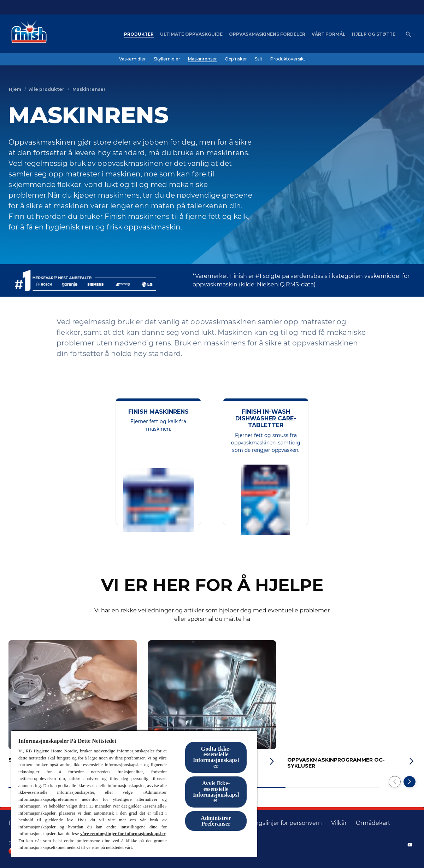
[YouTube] (410, 845)
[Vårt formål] (329, 34)
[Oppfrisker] (236, 59)
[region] (134, 793)
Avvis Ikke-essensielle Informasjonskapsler (216, 792)
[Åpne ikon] (408, 34)
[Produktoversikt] (288, 59)
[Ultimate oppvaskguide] (191, 34)
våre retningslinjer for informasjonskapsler (123, 834)
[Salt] (259, 59)
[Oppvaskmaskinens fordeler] (267, 34)
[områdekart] (373, 823)
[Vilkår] (339, 823)
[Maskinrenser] (202, 59)
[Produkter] (139, 34)
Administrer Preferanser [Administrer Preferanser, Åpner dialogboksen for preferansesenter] (216, 821)
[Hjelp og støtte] (374, 34)
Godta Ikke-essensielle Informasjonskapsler (216, 757)
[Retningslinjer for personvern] (281, 823)
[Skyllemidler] (167, 59)
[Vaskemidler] (132, 59)
